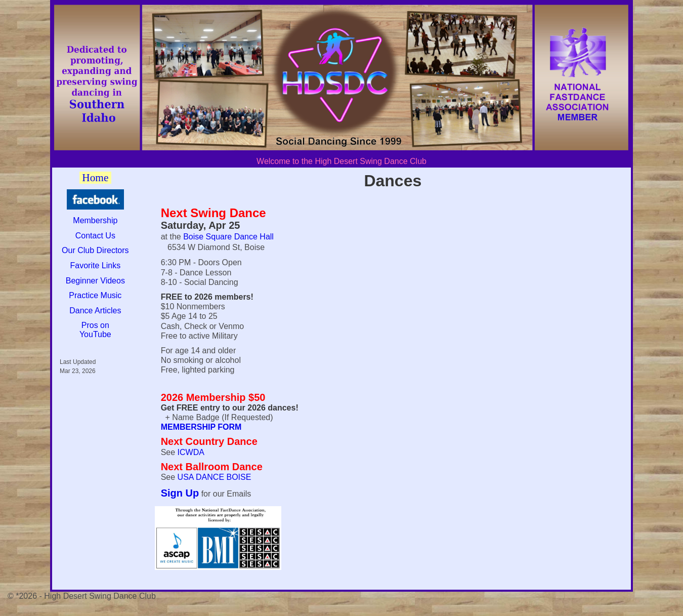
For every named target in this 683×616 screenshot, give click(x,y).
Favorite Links (96, 265)
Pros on (95, 325)
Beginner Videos (95, 281)
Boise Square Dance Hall (228, 237)
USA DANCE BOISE (215, 477)
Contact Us (95, 236)
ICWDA (191, 452)
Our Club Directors (95, 250)
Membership (95, 220)
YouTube (95, 334)
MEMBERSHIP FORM (201, 427)
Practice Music (95, 295)
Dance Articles (95, 311)
